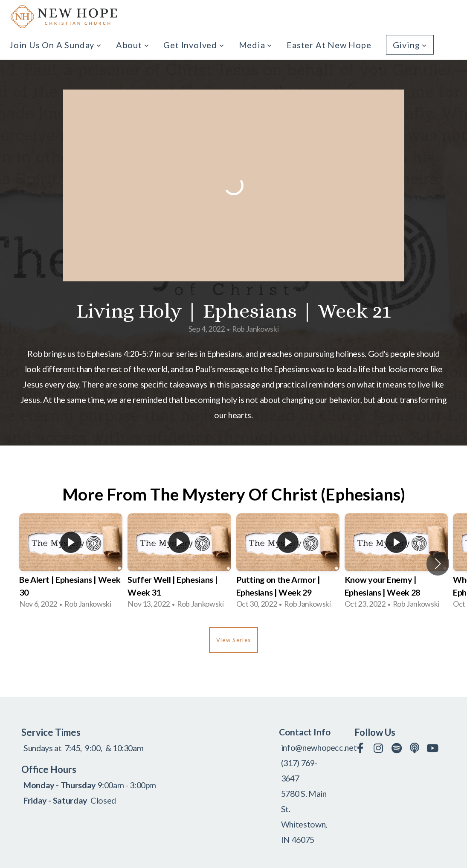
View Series (233, 640)
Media (256, 45)
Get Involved (194, 45)
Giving (410, 45)
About (133, 45)
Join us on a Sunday (55, 45)
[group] (71, 564)
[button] (438, 564)
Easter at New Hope (329, 45)
